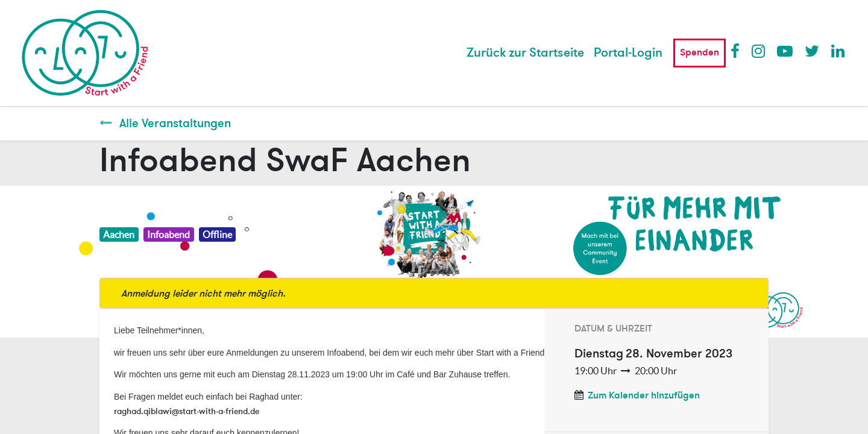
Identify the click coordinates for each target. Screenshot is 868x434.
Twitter (812, 51)
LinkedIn (838, 51)
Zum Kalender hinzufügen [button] (644, 395)
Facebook (738, 51)
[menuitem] (525, 53)
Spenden (700, 52)
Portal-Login (628, 53)
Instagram (759, 51)
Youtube (784, 51)
